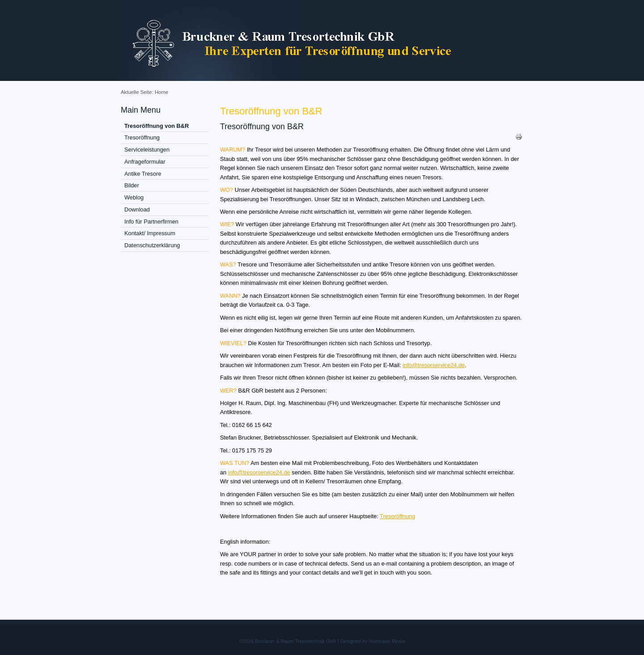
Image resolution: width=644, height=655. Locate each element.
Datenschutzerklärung (152, 245)
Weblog (134, 197)
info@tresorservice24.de (434, 365)
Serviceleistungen (147, 150)
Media (398, 641)
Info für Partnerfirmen (151, 222)
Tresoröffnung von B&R (157, 126)
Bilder (132, 185)
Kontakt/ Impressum (150, 233)
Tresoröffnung (142, 137)
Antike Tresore (143, 174)
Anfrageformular (145, 162)
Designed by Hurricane (366, 641)
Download (137, 209)
